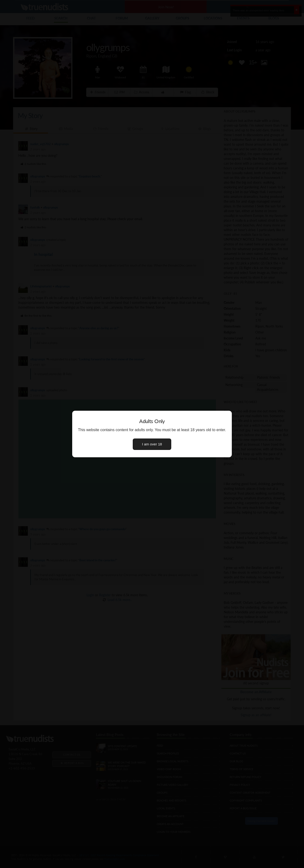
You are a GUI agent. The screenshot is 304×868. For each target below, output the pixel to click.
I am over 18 (152, 444)
